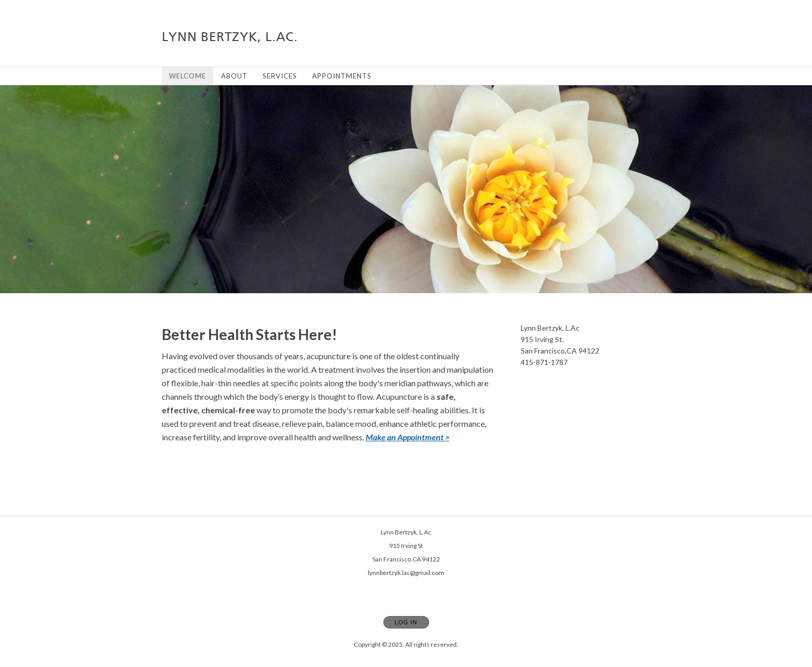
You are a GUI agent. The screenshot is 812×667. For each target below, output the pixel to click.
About (234, 76)
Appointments (342, 76)
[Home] (230, 37)
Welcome (188, 76)
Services (280, 76)
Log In (406, 622)
